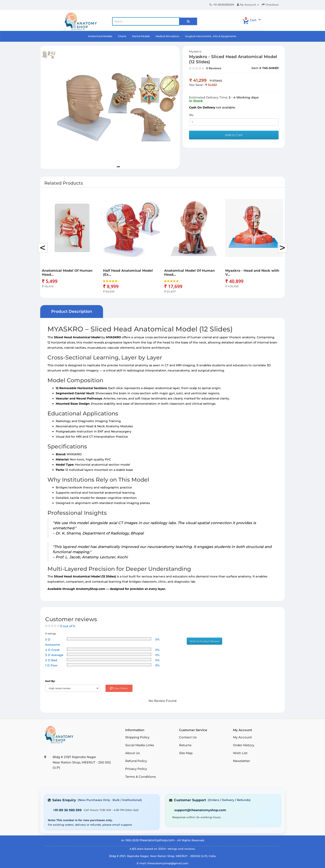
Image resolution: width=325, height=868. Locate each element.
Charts (122, 36)
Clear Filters (119, 688)
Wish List (240, 753)
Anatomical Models (100, 36)
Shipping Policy (137, 737)
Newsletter (241, 761)
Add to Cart (234, 135)
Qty (191, 115)
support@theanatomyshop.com (200, 810)
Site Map (186, 753)
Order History (244, 745)
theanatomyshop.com (157, 840)
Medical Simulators (167, 36)
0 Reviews (214, 68)
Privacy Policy (136, 769)
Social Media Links (140, 745)
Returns (185, 745)
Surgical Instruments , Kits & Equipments (211, 36)
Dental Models (141, 36)
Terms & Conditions (141, 777)
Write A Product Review (204, 641)
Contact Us (188, 737)
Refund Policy (136, 761)
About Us (133, 753)
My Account (242, 737)
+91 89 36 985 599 (67, 810)
